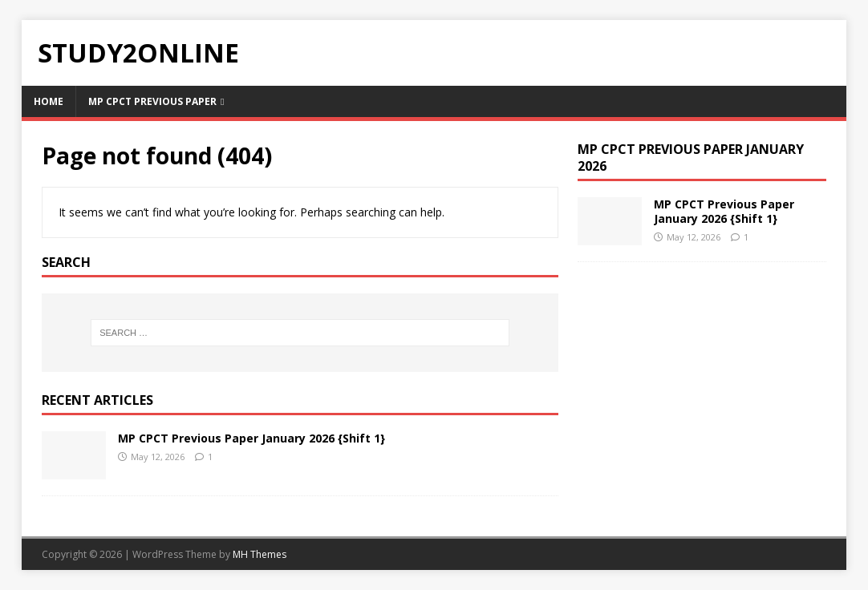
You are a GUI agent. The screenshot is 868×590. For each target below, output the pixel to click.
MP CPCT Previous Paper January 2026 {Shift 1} (251, 438)
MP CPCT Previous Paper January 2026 (691, 158)
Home (49, 101)
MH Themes (260, 554)
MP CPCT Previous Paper (152, 101)
